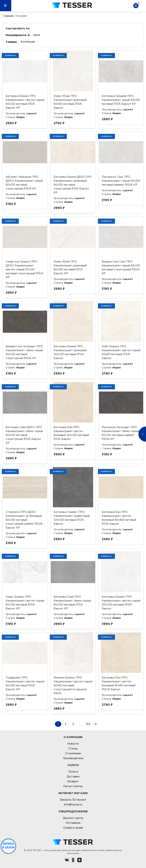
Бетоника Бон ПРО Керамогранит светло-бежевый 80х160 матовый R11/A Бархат (119, 518)
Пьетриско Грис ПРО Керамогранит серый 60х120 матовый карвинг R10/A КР (121, 181)
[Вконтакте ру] (67, 861)
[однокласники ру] (73, 861)
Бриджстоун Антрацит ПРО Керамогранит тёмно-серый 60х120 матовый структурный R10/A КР (24, 352)
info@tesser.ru (73, 805)
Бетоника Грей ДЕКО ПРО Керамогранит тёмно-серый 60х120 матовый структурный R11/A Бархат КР (24, 435)
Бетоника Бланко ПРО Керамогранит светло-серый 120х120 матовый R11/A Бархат (121, 603)
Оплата (73, 772)
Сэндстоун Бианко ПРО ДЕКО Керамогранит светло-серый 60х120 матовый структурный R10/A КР (25, 269)
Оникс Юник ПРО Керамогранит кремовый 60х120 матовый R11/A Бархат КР (70, 267)
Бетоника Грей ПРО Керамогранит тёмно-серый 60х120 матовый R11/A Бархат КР (72, 603)
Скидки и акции (73, 828)
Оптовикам (73, 823)
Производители (73, 758)
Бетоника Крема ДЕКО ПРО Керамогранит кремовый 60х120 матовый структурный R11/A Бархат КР (73, 185)
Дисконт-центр (73, 818)
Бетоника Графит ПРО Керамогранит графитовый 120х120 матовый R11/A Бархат (72, 518)
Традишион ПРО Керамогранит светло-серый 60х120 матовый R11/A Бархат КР (25, 683)
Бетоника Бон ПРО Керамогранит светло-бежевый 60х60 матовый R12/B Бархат (119, 683)
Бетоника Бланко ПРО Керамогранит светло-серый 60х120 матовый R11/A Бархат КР (25, 102)
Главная (8, 16)
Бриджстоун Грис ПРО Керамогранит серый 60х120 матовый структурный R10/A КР (121, 267)
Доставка (73, 777)
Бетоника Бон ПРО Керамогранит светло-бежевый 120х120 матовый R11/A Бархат (71, 433)
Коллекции (28, 42)
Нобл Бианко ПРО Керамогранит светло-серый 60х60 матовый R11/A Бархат (121, 352)
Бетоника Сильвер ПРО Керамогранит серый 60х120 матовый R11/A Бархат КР (121, 100)
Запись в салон (9, 846)
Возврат (73, 781)
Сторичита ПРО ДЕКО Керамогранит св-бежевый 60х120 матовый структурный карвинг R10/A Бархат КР (24, 520)
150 (88, 724)
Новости (73, 744)
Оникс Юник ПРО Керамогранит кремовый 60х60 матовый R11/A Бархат (70, 102)
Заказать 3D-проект (73, 800)
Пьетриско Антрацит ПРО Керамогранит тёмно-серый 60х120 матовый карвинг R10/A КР (120, 433)
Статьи (73, 749)
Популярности (18, 35)
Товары (11, 42)
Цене (37, 35)
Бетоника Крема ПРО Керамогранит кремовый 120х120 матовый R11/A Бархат (70, 352)
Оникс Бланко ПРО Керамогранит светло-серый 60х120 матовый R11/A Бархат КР (25, 603)
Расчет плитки (73, 786)
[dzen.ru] (79, 861)
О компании (73, 753)
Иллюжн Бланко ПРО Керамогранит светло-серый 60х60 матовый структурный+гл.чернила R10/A (73, 685)
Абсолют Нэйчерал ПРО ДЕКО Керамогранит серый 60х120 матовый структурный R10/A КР (24, 183)
